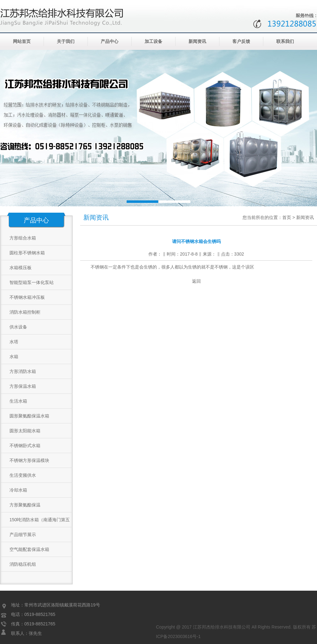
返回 (196, 281)
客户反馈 (241, 41)
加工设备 (153, 41)
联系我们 (285, 41)
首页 (287, 217)
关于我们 (66, 41)
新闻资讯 (197, 41)
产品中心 (110, 41)
